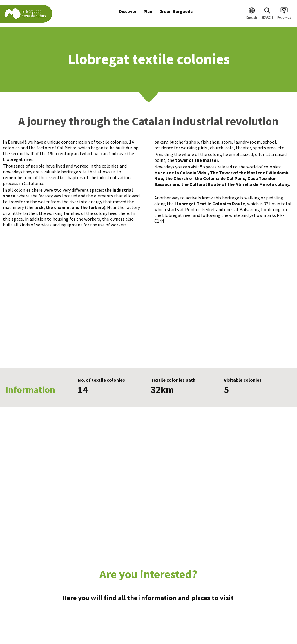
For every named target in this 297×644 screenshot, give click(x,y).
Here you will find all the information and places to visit (149, 598)
